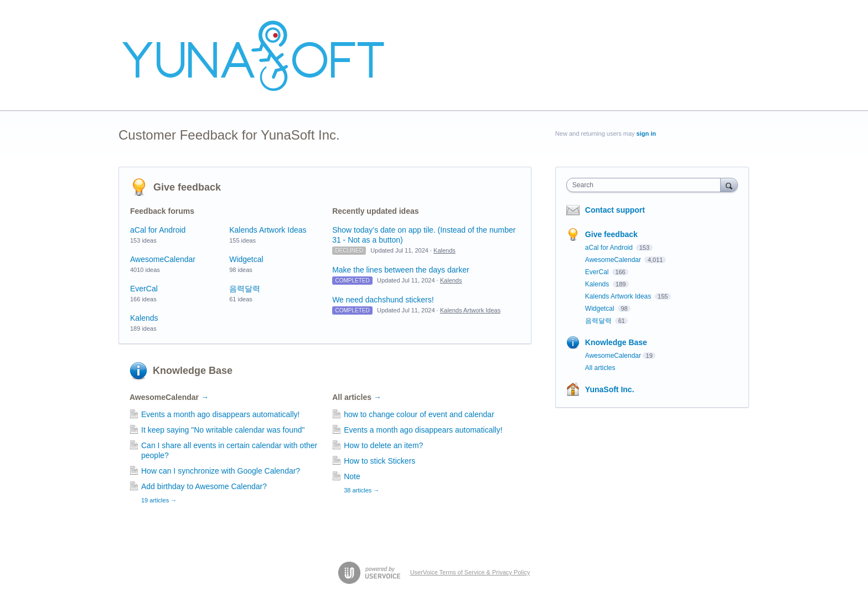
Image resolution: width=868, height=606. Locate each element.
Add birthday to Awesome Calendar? (204, 486)
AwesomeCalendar (163, 259)
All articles (357, 397)
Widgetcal (246, 259)
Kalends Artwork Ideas (268, 230)
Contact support (615, 210)
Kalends (144, 318)
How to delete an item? (383, 445)
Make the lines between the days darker (401, 270)
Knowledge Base (193, 371)
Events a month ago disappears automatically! (220, 414)
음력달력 (245, 289)
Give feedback (187, 187)
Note (352, 476)
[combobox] (646, 185)
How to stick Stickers (379, 461)
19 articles (159, 500)
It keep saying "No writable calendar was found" (223, 430)
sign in (646, 133)
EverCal (144, 289)
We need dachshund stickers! (383, 300)
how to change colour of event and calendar (419, 414)
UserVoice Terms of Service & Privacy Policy (470, 572)
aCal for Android (158, 230)
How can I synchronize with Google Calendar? (221, 471)
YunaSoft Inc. (610, 389)
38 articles (361, 490)
